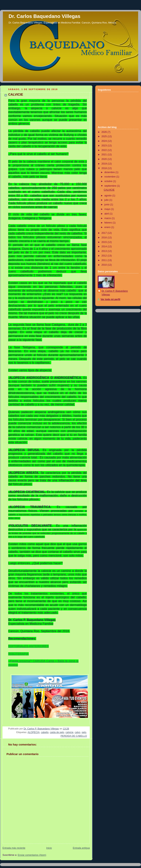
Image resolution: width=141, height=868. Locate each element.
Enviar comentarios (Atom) (32, 855)
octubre (109, 181)
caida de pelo (57, 732)
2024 (105, 141)
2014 (105, 247)
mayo (108, 209)
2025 (105, 136)
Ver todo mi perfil (110, 299)
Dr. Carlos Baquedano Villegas (44, 16)
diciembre (110, 172)
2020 (105, 159)
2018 (105, 168)
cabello (45, 732)
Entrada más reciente (14, 848)
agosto (108, 196)
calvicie (69, 732)
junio (107, 205)
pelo (84, 732)
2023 (105, 146)
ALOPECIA (34, 732)
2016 (105, 238)
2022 (105, 150)
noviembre (110, 177)
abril (107, 214)
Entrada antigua (81, 848)
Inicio (49, 848)
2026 (105, 132)
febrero (109, 223)
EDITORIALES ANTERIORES (28, 646)
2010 (105, 265)
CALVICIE (109, 190)
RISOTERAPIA (18, 654)
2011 (105, 260)
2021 (105, 155)
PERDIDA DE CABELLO (74, 736)
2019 (105, 164)
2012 (105, 256)
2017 (105, 233)
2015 (105, 242)
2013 (105, 251)
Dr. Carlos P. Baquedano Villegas (115, 293)
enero (108, 227)
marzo (108, 218)
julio (107, 200)
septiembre (111, 186)
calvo (77, 732)
